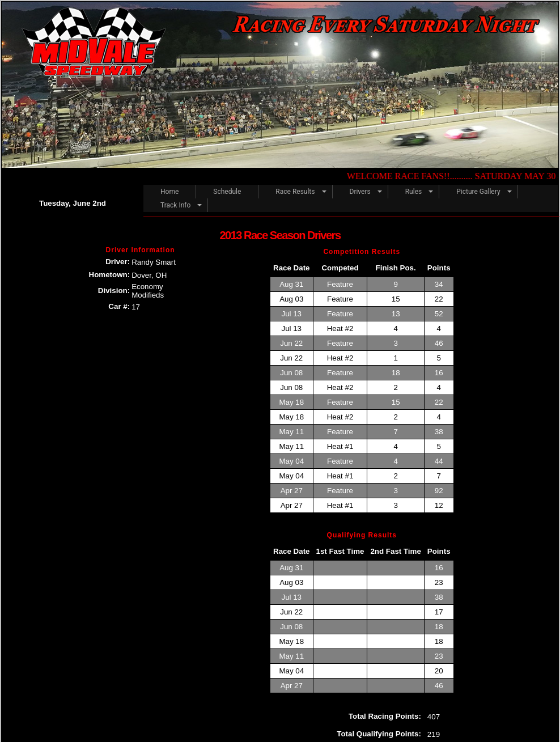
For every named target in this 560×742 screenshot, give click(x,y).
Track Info (175, 205)
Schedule (227, 192)
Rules (413, 192)
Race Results (295, 192)
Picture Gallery (478, 192)
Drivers (360, 192)
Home (169, 192)
